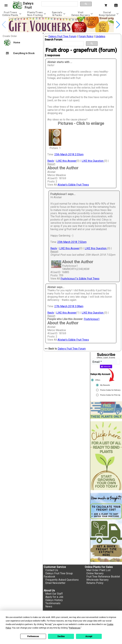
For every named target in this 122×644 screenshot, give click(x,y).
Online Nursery (95, 573)
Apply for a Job (54, 597)
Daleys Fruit (29, 5)
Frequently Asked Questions (62, 580)
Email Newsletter (55, 583)
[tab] (12, 14)
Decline (61, 636)
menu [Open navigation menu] (6, 5)
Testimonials (53, 603)
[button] (61, 31)
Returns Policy (95, 583)
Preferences (33, 636)
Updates (100, 36)
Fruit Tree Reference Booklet (103, 577)
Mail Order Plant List (98, 570)
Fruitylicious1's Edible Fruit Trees (80, 279)
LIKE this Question (93, 161)
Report (51, 164)
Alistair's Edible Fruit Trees (73, 185)
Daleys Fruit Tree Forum (62, 36)
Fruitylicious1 (92, 319)
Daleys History (54, 600)
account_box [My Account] (116, 5)
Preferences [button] (75, 628)
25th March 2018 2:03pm (69, 154)
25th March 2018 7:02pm (72, 242)
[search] (59, 4)
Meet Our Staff (54, 594)
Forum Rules (86, 36)
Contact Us (52, 570)
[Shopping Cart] (107, 5)
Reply (51, 161)
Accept (89, 636)
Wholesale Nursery (97, 580)
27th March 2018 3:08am (69, 306)
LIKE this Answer (66, 161)
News (49, 606)
